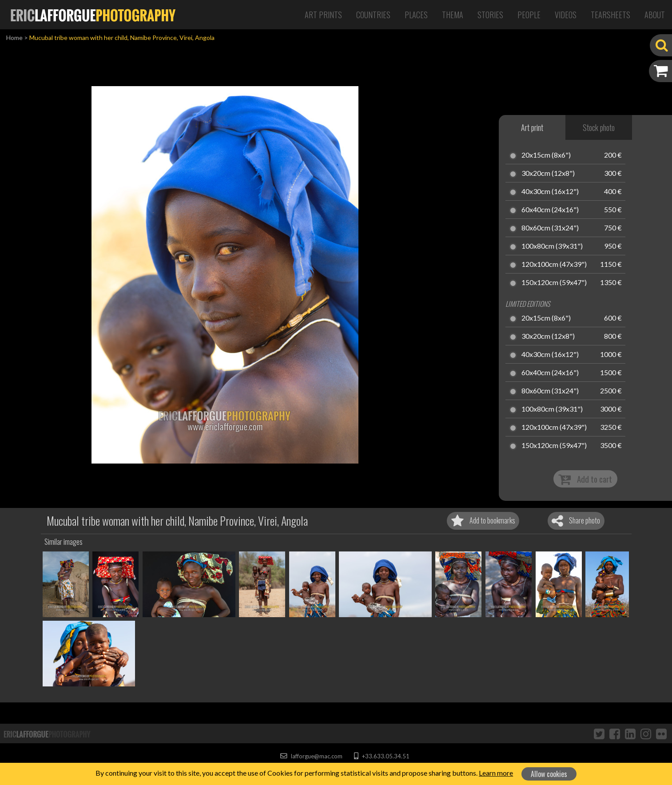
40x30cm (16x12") (550, 192)
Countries (373, 15)
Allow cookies (549, 774)
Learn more (496, 773)
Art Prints (323, 15)
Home (14, 38)
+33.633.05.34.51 (382, 756)
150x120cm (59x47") (554, 283)
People (529, 15)
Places (416, 15)
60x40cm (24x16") (550, 210)
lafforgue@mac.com (311, 756)
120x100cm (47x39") (554, 265)
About (655, 15)
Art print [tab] (532, 127)
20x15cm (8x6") (546, 155)
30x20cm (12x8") (548, 174)
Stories (490, 15)
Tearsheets (610, 15)
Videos (566, 15)
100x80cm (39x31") (552, 246)
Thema (453, 15)
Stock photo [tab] (599, 127)
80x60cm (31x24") (550, 228)
